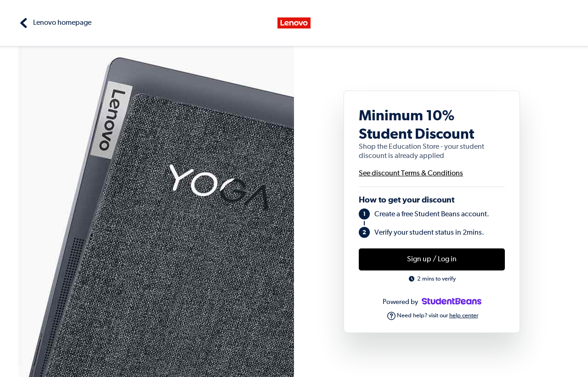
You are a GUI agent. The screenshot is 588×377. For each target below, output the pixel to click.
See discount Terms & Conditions (411, 174)
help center (464, 316)
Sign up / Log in (432, 259)
